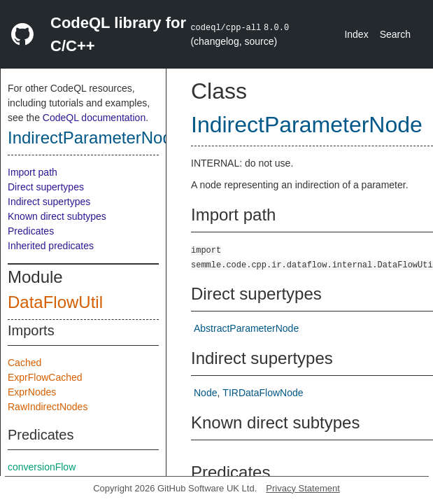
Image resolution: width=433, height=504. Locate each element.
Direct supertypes (46, 187)
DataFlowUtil (55, 302)
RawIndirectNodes (48, 407)
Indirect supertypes (49, 202)
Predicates (31, 231)
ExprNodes (32, 392)
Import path (33, 172)
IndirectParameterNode (94, 138)
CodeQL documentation (94, 118)
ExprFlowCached (45, 377)
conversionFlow (42, 467)
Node (205, 393)
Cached (24, 363)
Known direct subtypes (57, 216)
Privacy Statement (303, 488)
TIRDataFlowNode (263, 393)
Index (356, 34)
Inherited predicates (51, 246)
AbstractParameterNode (246, 328)
